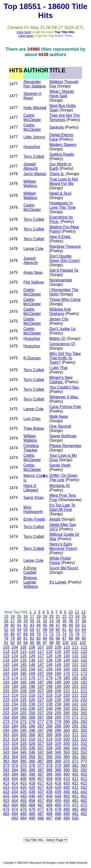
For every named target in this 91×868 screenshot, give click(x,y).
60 (58, 630)
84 (45, 638)
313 (6, 739)
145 (23, 665)
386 (32, 770)
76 (77, 634)
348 (49, 752)
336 (32, 748)
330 (67, 744)
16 (25, 616)
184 (15, 682)
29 (25, 621)
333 (6, 748)
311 (75, 735)
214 (15, 695)
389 (58, 770)
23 (71, 616)
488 (49, 814)
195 (23, 687)
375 (23, 766)
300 (67, 730)
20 (51, 616)
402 (84, 774)
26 (6, 621)
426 (32, 787)
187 (41, 682)
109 (58, 647)
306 (32, 735)
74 (64, 634)
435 (23, 792)
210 (67, 691)
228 (49, 700)
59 (51, 630)
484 (15, 814)
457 (41, 801)
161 (75, 669)
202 (84, 687)
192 (84, 682)
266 (32, 717)
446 (32, 796)
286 (32, 726)
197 (41, 687)
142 (84, 660)
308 (49, 735)
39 (6, 625)
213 (6, 695)
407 (41, 779)
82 (32, 638)
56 (32, 630)
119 (58, 652)
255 (23, 713)
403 (6, 779)
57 (39, 630)
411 (75, 779)
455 (23, 801)
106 (32, 647)
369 (58, 761)
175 (23, 678)
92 (13, 643)
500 (75, 818)
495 (32, 818)
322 (84, 739)
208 (49, 691)
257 (41, 713)
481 (75, 809)
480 (67, 809)
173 (6, 678)
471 (75, 805)
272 (84, 717)
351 (75, 752)
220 (67, 695)
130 (67, 656)
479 (58, 809)
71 (45, 634)
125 (23, 656)
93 (19, 643)
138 (49, 660)
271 (75, 717)
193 (6, 687)
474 (15, 809)
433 (6, 792)
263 (6, 717)
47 (58, 625)
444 (15, 796)
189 (58, 682)
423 (6, 787)
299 (58, 730)
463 (6, 805)
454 (15, 801)
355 (23, 757)
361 (75, 757)
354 (15, 757)
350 (67, 752)
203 (6, 691)
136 (32, 660)
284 (15, 726)
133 (6, 660)
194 (15, 687)
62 (71, 630)
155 (23, 669)
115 (23, 652)
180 (67, 678)
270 (67, 717)
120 (67, 652)
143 (6, 665)
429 (58, 787)
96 (39, 643)
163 (6, 673)
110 (67, 647)
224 (15, 700)
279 (58, 722)
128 (49, 656)
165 (23, 673)
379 (58, 766)
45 (45, 625)
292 (84, 726)
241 (75, 704)
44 (39, 625)
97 (45, 643)
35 (64, 621)
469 (58, 805)
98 (51, 643)
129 (58, 656)
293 (6, 730)
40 (13, 625)
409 (58, 779)
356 (32, 757)
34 (58, 621)
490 (67, 814)
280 (67, 722)
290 (67, 726)
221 (75, 695)
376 (32, 766)
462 (84, 801)
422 (84, 783)
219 (58, 695)
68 (25, 634)
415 (23, 783)
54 (19, 630)
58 (45, 630)
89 (77, 638)
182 (84, 678)
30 (32, 621)
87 (64, 638)
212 (84, 691)
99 (58, 643)
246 (32, 709)
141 (75, 660)
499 (67, 818)
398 (49, 774)
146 (32, 665)
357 (41, 757)
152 (84, 665)
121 (75, 652)
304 (15, 735)
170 (67, 673)
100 (65, 643)
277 (41, 722)
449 (58, 796)
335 (23, 748)
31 (39, 621)
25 (84, 616)
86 (58, 638)
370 (67, 761)
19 (45, 616)
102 (83, 643)
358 (49, 757)
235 (23, 704)
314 (15, 739)
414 (15, 783)
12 (83, 612)
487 (41, 814)
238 (49, 704)
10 (71, 612)
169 (58, 673)
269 (58, 717)
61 (64, 630)
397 (41, 774)
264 (15, 717)
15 (19, 616)
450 (67, 796)
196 (32, 687)
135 (23, 660)
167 (41, 673)
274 (15, 722)
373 (6, 766)
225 (23, 700)
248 (49, 709)
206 (32, 691)
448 (49, 796)
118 (49, 652)
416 (32, 783)
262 (84, 713)
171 (75, 673)
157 (41, 669)
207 (41, 691)
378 (49, 766)
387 (41, 770)
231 (75, 700)
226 (32, 700)
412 (84, 779)
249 (58, 709)
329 (58, 744)
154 (15, 669)
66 (13, 634)
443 (6, 796)
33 (51, 621)
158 (49, 669)
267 (41, 717)
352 (84, 752)
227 (41, 700)
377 (41, 766)
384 (15, 770)
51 (84, 625)
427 (41, 787)
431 (75, 787)
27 (13, 621)
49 (71, 625)
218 (49, 695)
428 (49, 787)
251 (75, 709)
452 (84, 796)
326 (32, 744)
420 (67, 783)
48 (64, 625)
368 (49, 761)
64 (84, 630)
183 (6, 682)
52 (6, 630)
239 (58, 704)
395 (23, 774)
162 (84, 669)
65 (6, 634)
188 (49, 682)
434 (15, 792)
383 (6, 770)
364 (15, 761)
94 (25, 643)
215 (23, 695)
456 (32, 801)
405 (23, 779)
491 (75, 814)
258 (49, 713)
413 (6, 783)
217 (41, 695)
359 (58, 757)
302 (84, 730)
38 (84, 621)
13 (6, 616)
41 (19, 625)
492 (84, 814)
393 (6, 774)
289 (58, 726)
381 (75, 766)
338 (49, 748)
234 (15, 704)
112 (84, 647)
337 (41, 748)
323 (6, 744)
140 (67, 660)
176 (32, 678)
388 (49, 770)
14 (13, 616)
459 (58, 801)
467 (41, 805)
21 (58, 616)
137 (41, 660)
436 (32, 792)
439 (58, 792)
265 (23, 717)
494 (23, 818)
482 (84, 809)
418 (49, 783)
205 (23, 691)
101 (74, 643)
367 (41, 761)
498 (58, 818)
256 (32, 713)
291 (75, 726)
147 (41, 665)
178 (49, 678)
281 (75, 722)
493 (15, 818)
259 (58, 713)
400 (67, 774)
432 (84, 787)
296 (32, 730)
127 (41, 656)
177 (41, 678)
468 (49, 805)
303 (6, 735)
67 (19, 634)
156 (32, 669)
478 (49, 809)
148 (49, 665)
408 (49, 779)
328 (49, 744)
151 (75, 665)
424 (15, 787)
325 (23, 744)
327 (41, 744)
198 (49, 687)
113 (6, 652)
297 (41, 730)
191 (75, 682)
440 (67, 792)
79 (13, 638)
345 (23, 752)
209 (58, 691)
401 (75, 774)
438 (49, 792)
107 (41, 647)
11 (77, 612)
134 (15, 660)
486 (32, 814)
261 (75, 713)
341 (75, 748)
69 (32, 634)
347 (41, 752)
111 (75, 647)
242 (84, 704)
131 (75, 656)
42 (25, 625)
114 (15, 652)
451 (75, 796)
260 (67, 713)
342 (84, 748)
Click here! (24, 32)
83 (39, 638)
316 (32, 739)
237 (41, 704)
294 (15, 730)
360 (67, 757)
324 (15, 744)
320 (67, 739)
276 (32, 722)
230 (67, 700)
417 (41, 783)
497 (49, 818)
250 (67, 709)
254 (15, 713)
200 (67, 687)
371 (75, 761)
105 (23, 647)
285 (23, 726)
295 (23, 730)
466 (32, 805)
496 (41, 818)
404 (15, 779)
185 (23, 682)
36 (71, 621)
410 (67, 779)
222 (84, 695)
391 (75, 770)
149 (58, 665)
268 (49, 717)
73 (58, 634)
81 (25, 638)
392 (84, 770)
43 (32, 625)
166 (32, 673)
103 (6, 647)
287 (41, 726)
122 (84, 652)
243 (6, 709)
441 (75, 792)
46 (51, 625)
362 (84, 757)
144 (15, 665)
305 (23, 735)
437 (41, 792)
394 (15, 774)
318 (49, 739)
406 (32, 779)
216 (32, 695)
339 (58, 748)
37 (77, 621)
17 (32, 616)
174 (15, 678)
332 (84, 744)
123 (6, 656)
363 (6, 761)
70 (39, 634)
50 (77, 625)
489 (58, 814)
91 (6, 643)
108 (49, 647)
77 (84, 634)
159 (58, 669)
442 (84, 792)
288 (49, 726)
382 (84, 766)
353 (6, 757)
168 (49, 673)
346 (32, 752)
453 (6, 801)
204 (15, 691)
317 (41, 739)
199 (58, 687)
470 (67, 805)
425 (23, 787)
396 (32, 774)
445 (23, 796)
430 (67, 787)
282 (84, 722)
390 (67, 770)
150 (67, 665)
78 (6, 638)
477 (41, 809)
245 (23, 709)
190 (67, 682)
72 (51, 634)
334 (15, 748)
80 (19, 638)
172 (84, 673)
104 (15, 647)
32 (45, 621)
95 (32, 643)
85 (51, 638)
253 (6, 713)
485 (23, 814)
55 (25, 630)
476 (32, 809)
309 (58, 735)
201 (75, 687)
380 (67, 766)
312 (84, 735)
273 (6, 722)
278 (49, 722)
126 (32, 656)
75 (71, 634)
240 (67, 704)
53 (13, 630)
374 (15, 766)
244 (15, 709)
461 (75, 801)
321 (75, 739)
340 (67, 748)
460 (67, 801)
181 (75, 678)
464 (15, 805)
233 (6, 704)
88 (71, 638)
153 (6, 669)
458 (49, 801)
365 (23, 761)
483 (6, 814)
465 (23, 805)
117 (41, 652)
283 (6, 726)
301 (75, 730)
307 (41, 735)
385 (23, 770)
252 (84, 709)
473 (6, 809)
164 (15, 673)
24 (77, 616)
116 (32, 652)
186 (32, 682)
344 (15, 752)
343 (6, 752)
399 (58, 774)
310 (67, 735)
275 (23, 722)
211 (75, 691)
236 (32, 704)
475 (23, 809)
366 (32, 761)
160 (67, 669)
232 (84, 700)
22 (64, 616)
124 (15, 656)
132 (84, 656)
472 (84, 805)
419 (58, 783)
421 (75, 783)
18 (39, 616)
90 (84, 638)
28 (19, 621)
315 (23, 739)
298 (49, 730)
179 (58, 678)
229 (58, 700)
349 (58, 752)
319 (58, 739)
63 (77, 630)
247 (41, 709)
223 (6, 700)
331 (75, 744)
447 (41, 796)
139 (58, 660)
